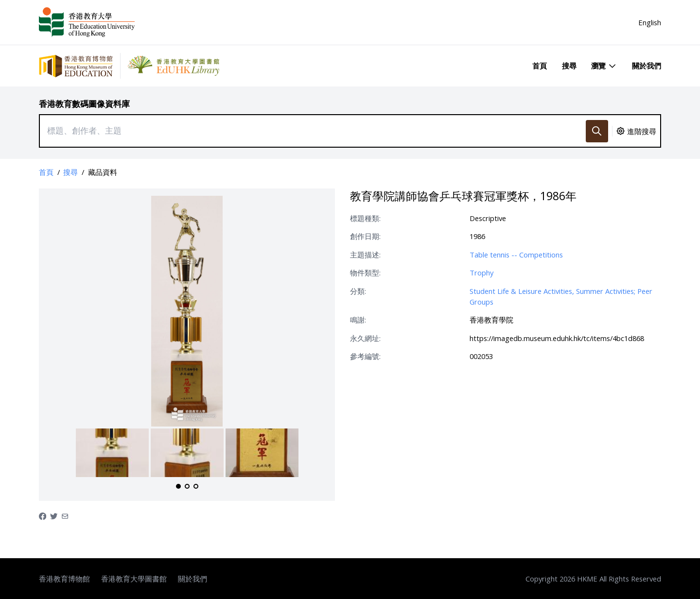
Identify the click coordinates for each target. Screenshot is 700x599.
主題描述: (365, 255)
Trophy (481, 273)
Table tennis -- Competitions (516, 255)
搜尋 (569, 66)
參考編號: (365, 356)
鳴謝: (358, 320)
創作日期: (365, 236)
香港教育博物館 (64, 579)
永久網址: (365, 338)
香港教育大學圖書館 (134, 579)
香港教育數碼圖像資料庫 (84, 104)
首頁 (540, 66)
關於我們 (647, 66)
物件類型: (365, 273)
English (650, 22)
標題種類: (365, 218)
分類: (358, 291)
